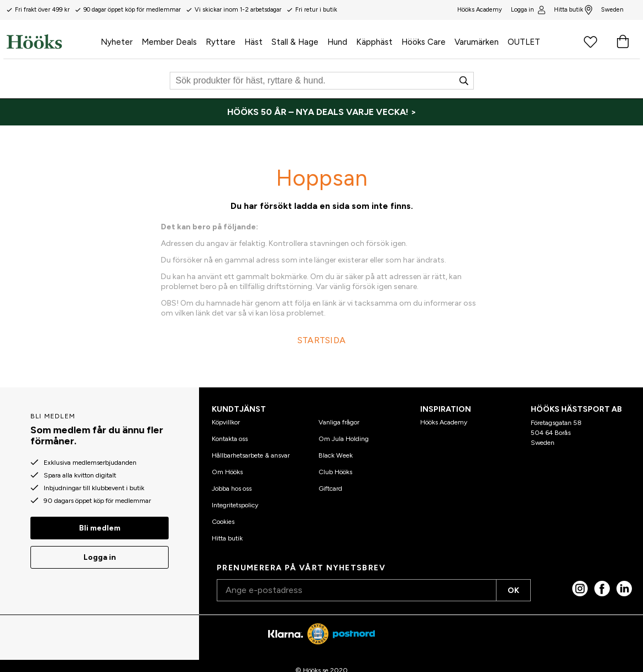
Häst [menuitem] (253, 42)
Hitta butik (573, 10)
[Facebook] (602, 589)
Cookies (223, 522)
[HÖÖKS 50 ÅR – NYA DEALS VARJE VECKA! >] (321, 112)
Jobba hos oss (232, 489)
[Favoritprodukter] (590, 41)
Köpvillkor (226, 422)
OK (513, 590)
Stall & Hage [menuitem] (295, 42)
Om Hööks (227, 472)
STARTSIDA (322, 340)
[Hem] (51, 41)
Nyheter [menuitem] (117, 42)
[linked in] (624, 589)
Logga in (528, 10)
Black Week (336, 455)
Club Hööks (335, 472)
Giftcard (330, 489)
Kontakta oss (230, 439)
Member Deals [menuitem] (169, 42)
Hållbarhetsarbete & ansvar (251, 455)
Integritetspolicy (235, 505)
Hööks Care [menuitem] (424, 42)
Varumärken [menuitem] (477, 42)
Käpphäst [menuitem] (374, 42)
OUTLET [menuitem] (524, 42)
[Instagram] (580, 589)
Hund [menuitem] (337, 42)
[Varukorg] (623, 41)
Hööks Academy (444, 422)
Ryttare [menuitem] (221, 42)
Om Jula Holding (344, 439)
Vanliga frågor (339, 422)
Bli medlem (100, 528)
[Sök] (322, 81)
